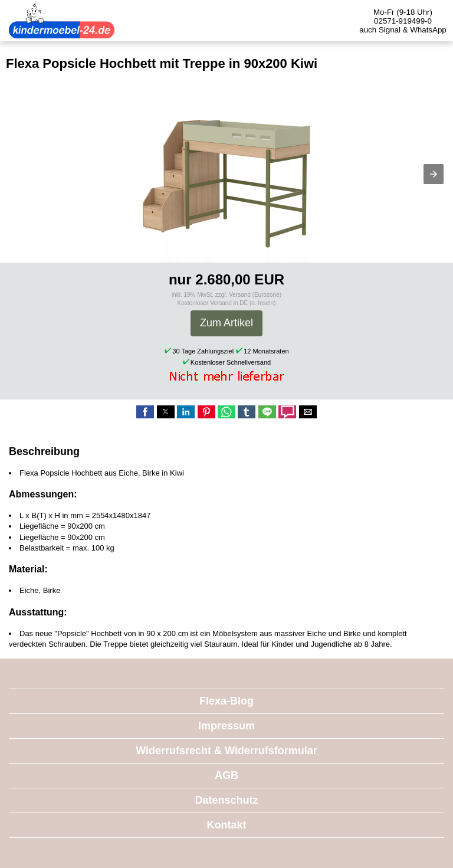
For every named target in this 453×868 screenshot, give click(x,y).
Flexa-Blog (226, 701)
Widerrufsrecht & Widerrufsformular (226, 751)
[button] (434, 174)
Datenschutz (226, 800)
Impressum (226, 726)
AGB (226, 775)
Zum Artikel (226, 323)
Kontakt (227, 825)
